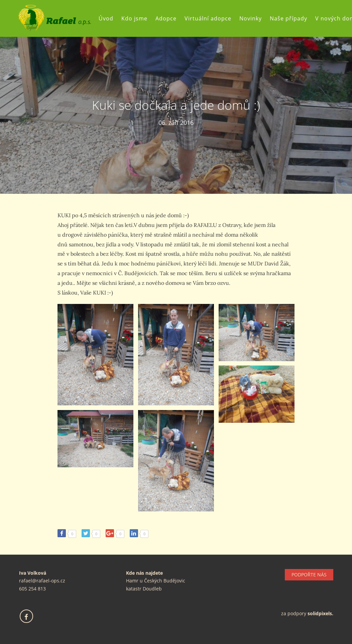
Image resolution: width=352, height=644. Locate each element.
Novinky (251, 18)
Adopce (166, 18)
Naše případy (288, 18)
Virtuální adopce (208, 18)
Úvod (106, 18)
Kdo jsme (134, 18)
